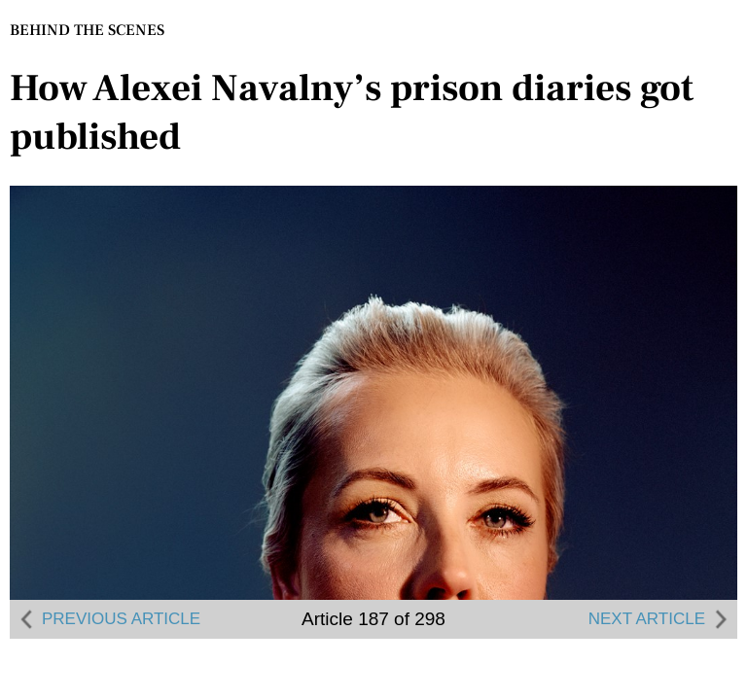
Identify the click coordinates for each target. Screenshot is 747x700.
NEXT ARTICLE (660, 619)
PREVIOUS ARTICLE (107, 619)
